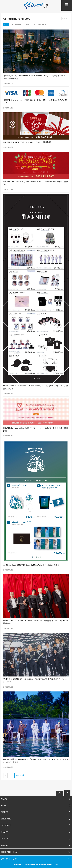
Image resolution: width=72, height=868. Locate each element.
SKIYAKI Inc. (54, 864)
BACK (65, 18)
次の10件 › (21, 775)
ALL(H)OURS (40, 25)
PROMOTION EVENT (21, 25)
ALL (6, 25)
